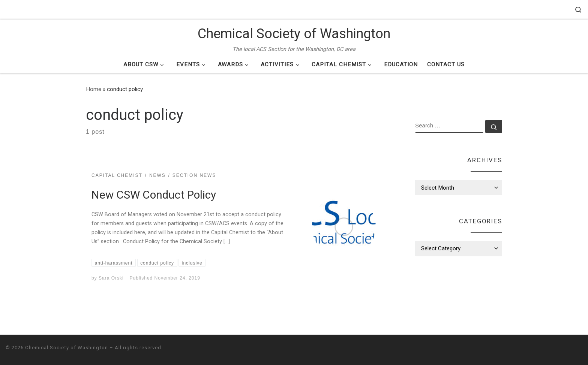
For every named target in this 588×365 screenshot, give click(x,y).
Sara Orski (111, 278)
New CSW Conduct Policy (154, 195)
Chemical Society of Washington (67, 348)
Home (94, 89)
